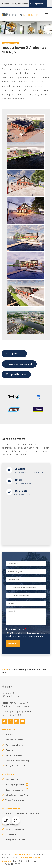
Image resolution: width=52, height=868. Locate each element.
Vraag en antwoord (15, 840)
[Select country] (9, 587)
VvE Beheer (8, 774)
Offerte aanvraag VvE (17, 795)
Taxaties (10, 750)
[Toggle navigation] (47, 14)
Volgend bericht (16, 374)
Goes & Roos (23, 854)
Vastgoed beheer (12, 808)
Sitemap (6, 861)
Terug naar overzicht (19, 364)
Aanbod (9, 734)
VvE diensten (12, 779)
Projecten (11, 834)
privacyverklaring (34, 636)
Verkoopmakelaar (15, 745)
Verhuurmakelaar (14, 755)
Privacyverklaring (16, 629)
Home (5, 669)
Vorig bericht (14, 353)
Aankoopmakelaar (15, 740)
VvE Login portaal (17, 784)
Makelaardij (8, 4)
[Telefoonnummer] (26, 595)
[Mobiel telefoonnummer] (26, 587)
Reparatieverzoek (17, 790)
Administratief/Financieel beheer (23, 813)
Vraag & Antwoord (15, 766)
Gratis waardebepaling (17, 761)
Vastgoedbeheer (38, 4)
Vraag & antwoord (15, 800)
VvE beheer (22, 4)
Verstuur (13, 644)
